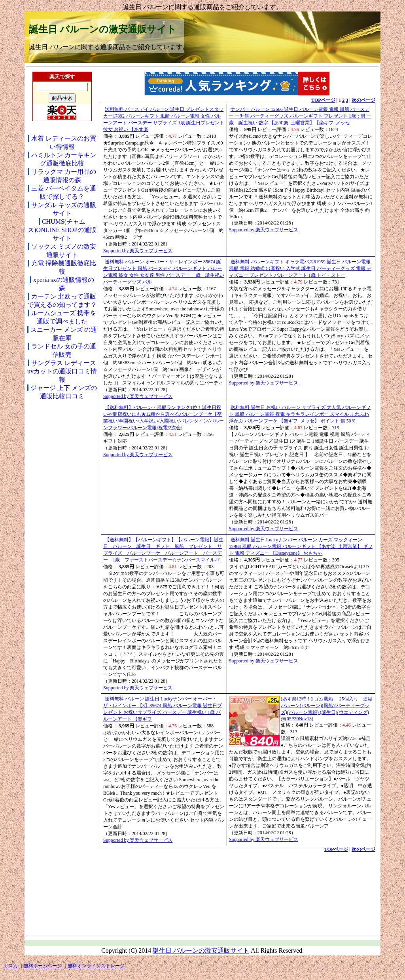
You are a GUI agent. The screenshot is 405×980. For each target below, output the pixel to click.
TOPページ (323, 100)
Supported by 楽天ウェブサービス (138, 251)
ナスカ (11, 966)
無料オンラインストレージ (96, 966)
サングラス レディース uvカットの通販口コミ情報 (62, 371)
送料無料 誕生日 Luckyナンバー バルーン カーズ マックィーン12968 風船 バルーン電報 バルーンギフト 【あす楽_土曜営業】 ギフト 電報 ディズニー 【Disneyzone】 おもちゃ (301, 546)
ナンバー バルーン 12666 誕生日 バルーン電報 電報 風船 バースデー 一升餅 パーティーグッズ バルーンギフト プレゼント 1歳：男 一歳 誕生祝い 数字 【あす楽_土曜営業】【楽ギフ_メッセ (300, 116)
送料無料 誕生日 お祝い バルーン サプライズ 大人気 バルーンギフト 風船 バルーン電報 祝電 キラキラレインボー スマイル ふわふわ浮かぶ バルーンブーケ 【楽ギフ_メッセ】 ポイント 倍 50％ (300, 414)
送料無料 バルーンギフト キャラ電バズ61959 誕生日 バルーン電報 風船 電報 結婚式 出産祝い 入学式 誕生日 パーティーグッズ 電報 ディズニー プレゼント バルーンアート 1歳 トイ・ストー (300, 268)
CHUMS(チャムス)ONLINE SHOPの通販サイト (62, 230)
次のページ (363, 100)
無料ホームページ (43, 966)
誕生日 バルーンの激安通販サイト (103, 29)
